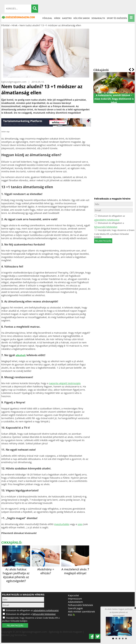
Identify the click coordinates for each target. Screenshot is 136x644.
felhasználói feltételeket (106, 227)
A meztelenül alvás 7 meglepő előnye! (75, 569)
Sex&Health (98, 18)
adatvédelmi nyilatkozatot (107, 220)
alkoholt (21, 355)
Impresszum (75, 599)
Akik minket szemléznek (81, 611)
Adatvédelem (75, 602)
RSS (71, 615)
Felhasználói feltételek (81, 605)
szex (80, 524)
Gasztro (67, 18)
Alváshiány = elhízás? (46, 569)
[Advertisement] (114, 47)
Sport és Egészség (117, 18)
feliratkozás (103, 241)
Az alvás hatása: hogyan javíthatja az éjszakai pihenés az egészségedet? (16, 573)
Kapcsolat (73, 595)
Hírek (57, 18)
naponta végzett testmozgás (65, 383)
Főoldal (47, 18)
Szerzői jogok (75, 608)
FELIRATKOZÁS (15, 625)
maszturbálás (62, 524)
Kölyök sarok (82, 18)
